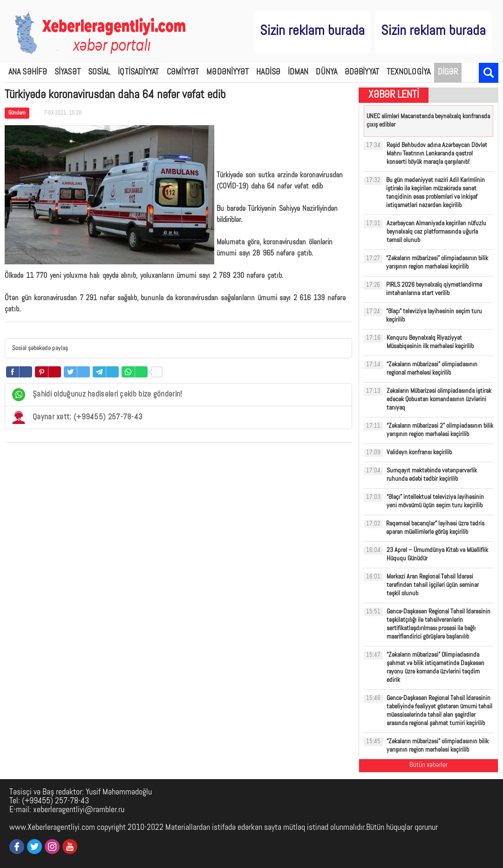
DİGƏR (448, 72)
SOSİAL (99, 72)
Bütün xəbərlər (428, 765)
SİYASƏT (68, 72)
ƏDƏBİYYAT (362, 72)
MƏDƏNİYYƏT (228, 72)
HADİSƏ (268, 72)
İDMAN (298, 72)
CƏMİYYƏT (183, 72)
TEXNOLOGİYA (408, 72)
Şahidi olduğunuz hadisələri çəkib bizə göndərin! (97, 395)
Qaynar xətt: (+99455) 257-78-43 (77, 417)
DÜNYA (326, 72)
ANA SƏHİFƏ (28, 72)
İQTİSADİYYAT (138, 72)
